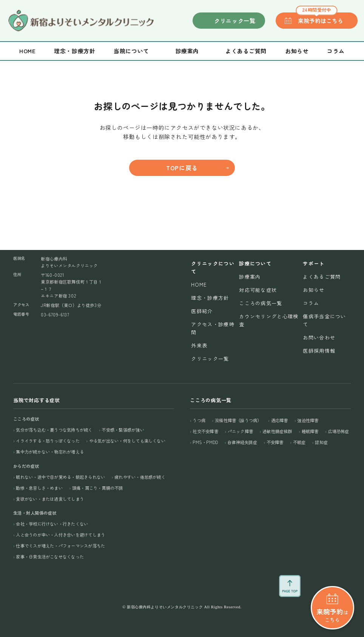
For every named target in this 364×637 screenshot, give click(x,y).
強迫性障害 (308, 420)
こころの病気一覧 (261, 303)
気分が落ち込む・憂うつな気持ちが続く (54, 430)
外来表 (199, 345)
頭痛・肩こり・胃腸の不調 (98, 488)
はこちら (332, 585)
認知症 (321, 442)
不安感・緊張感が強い (123, 430)
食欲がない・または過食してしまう (50, 499)
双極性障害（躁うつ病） (238, 420)
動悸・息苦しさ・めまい (39, 488)
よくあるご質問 (246, 51)
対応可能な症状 (258, 290)
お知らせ (297, 51)
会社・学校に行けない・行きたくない (52, 524)
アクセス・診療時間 (213, 328)
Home (27, 51)
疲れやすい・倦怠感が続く (140, 477)
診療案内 (250, 277)
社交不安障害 (205, 431)
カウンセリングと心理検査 (269, 320)
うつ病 (199, 420)
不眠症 (299, 442)
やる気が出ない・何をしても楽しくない (127, 441)
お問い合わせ (319, 337)
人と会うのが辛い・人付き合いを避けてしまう (60, 535)
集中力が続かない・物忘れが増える (50, 452)
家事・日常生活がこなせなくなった (50, 557)
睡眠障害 (310, 431)
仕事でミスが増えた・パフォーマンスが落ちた (60, 546)
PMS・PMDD (205, 442)
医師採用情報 (319, 351)
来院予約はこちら (319, 19)
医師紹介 (202, 311)
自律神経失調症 (242, 442)
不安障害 (275, 442)
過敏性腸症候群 (277, 431)
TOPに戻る (182, 168)
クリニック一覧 (235, 21)
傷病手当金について (324, 320)
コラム (336, 51)
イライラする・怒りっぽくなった (48, 441)
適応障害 (280, 420)
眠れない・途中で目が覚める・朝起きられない (60, 477)
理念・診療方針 (75, 51)
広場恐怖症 (339, 431)
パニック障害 (240, 431)
